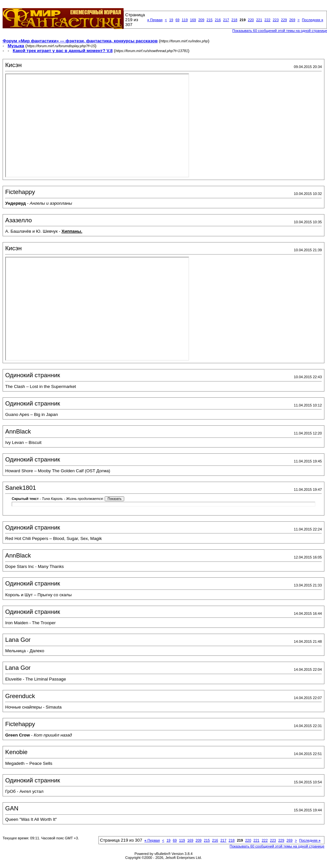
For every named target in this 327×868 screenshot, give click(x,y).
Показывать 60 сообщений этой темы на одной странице (277, 846)
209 (201, 20)
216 (218, 20)
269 (292, 20)
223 (275, 20)
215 (210, 20)
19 (171, 20)
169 (193, 20)
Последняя (312, 20)
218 (234, 20)
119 (185, 20)
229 (284, 20)
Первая (155, 20)
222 (267, 20)
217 (226, 20)
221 (259, 20)
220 (251, 20)
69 (177, 20)
